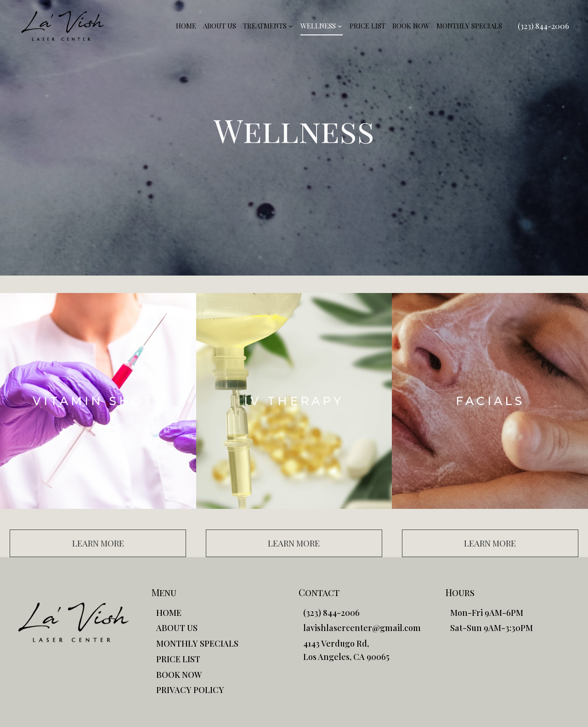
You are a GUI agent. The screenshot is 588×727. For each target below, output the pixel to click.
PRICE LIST (367, 26)
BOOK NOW (411, 26)
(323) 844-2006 (543, 26)
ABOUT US (220, 26)
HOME (186, 26)
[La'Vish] (63, 26)
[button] (98, 543)
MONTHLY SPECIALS (469, 26)
